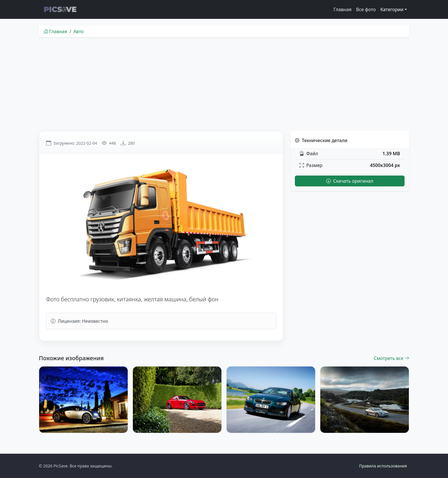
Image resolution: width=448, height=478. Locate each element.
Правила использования (383, 466)
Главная (342, 9)
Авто (79, 31)
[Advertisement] (224, 84)
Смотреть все (391, 358)
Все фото (366, 9)
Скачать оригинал (350, 181)
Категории (392, 9)
